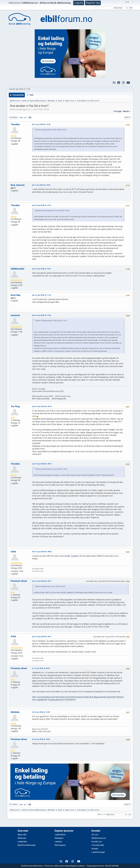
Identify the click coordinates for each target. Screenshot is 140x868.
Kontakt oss (97, 842)
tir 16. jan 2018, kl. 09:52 (41, 668)
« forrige (117, 111)
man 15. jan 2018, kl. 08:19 (42, 464)
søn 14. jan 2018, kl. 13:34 (41, 315)
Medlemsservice (99, 838)
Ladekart (58, 842)
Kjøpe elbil (22, 835)
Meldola (15, 712)
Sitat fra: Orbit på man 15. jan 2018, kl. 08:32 (50, 586)
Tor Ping (15, 406)
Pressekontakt (98, 845)
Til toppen (13, 805)
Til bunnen (13, 118)
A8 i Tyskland (73, 556)
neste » (127, 111)
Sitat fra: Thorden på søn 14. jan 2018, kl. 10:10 (51, 321)
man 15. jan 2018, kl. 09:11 (42, 581)
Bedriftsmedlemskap (27, 845)
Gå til (99, 815)
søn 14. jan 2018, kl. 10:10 (41, 205)
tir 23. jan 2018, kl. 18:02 (41, 739)
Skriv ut (128, 118)
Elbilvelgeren (60, 845)
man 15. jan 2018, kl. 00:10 (42, 406)
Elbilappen (59, 838)
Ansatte (95, 849)
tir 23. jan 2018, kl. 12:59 (41, 712)
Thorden (15, 124)
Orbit (13, 552)
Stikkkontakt (17, 269)
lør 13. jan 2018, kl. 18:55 (41, 185)
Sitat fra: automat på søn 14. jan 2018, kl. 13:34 (51, 469)
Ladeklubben (60, 835)
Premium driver (19, 581)
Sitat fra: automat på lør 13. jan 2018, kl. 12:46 (51, 130)
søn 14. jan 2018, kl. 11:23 (41, 295)
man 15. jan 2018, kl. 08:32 (42, 552)
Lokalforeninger (98, 852)
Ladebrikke (22, 842)
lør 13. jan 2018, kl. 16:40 (41, 124)
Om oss (95, 835)
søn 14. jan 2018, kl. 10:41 (41, 269)
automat (15, 315)
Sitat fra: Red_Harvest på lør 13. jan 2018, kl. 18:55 (52, 211)
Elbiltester (22, 838)
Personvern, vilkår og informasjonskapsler (61, 866)
